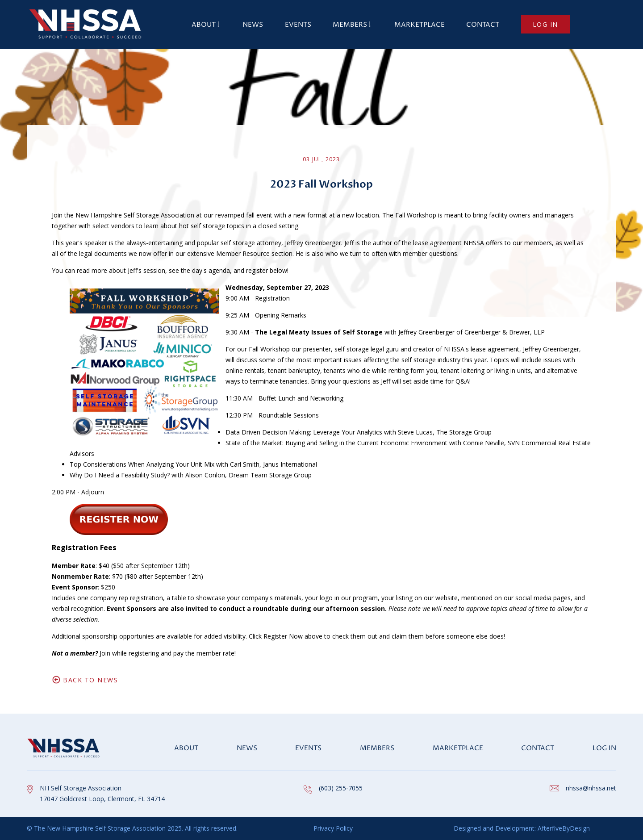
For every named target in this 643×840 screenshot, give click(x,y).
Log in (545, 24)
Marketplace (420, 25)
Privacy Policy (333, 828)
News (253, 25)
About (204, 25)
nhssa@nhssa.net (591, 788)
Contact (483, 25)
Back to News (90, 680)
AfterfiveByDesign (563, 828)
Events (298, 25)
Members (350, 25)
